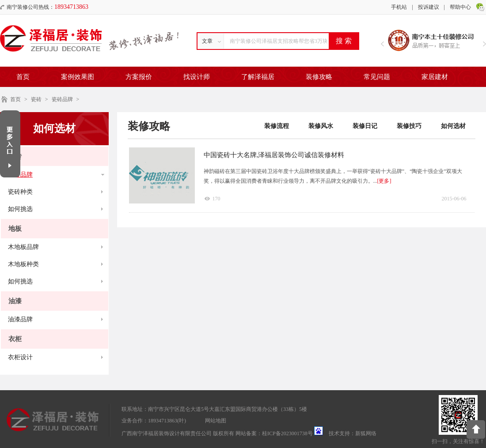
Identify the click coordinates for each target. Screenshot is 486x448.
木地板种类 (23, 264)
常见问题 (377, 77)
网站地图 (216, 421)
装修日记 (365, 126)
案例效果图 (78, 77)
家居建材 (435, 77)
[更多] (384, 181)
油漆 (15, 301)
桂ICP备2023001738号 (287, 433)
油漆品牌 (20, 319)
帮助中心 (460, 7)
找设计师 (197, 77)
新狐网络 (366, 433)
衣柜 (15, 339)
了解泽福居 (258, 77)
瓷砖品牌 (62, 99)
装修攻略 (319, 77)
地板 (15, 229)
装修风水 (321, 126)
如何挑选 (20, 209)
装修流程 (277, 126)
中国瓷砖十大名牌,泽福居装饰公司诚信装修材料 (274, 155)
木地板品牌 (23, 247)
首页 (23, 77)
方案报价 (139, 77)
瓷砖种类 (20, 192)
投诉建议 (429, 7)
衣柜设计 (20, 357)
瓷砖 (36, 99)
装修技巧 (409, 126)
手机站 (399, 7)
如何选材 (453, 126)
